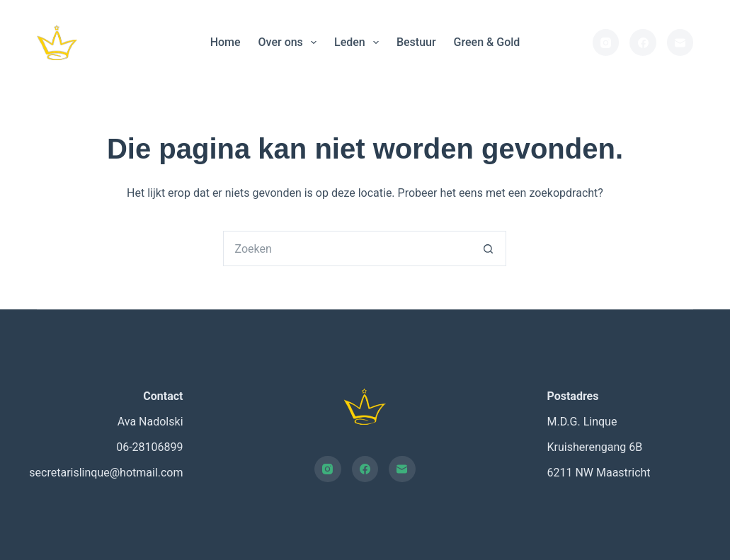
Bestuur (416, 42)
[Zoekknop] (489, 248)
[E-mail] (680, 42)
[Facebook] (643, 42)
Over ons (290, 42)
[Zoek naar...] (347, 248)
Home (226, 42)
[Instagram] (606, 42)
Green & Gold (487, 42)
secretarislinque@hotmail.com (106, 473)
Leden (359, 42)
